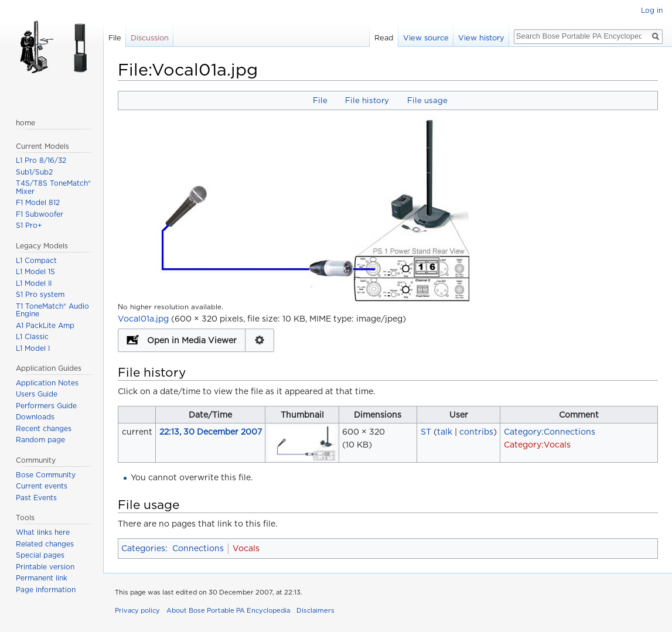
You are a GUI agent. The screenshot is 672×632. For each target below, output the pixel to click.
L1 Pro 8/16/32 (41, 160)
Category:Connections (550, 432)
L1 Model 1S (35, 271)
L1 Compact (36, 260)
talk (445, 432)
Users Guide (37, 394)
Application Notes (47, 383)
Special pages (40, 555)
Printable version (45, 567)
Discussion (150, 38)
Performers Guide (46, 406)
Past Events (36, 498)
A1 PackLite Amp (45, 325)
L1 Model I (33, 348)
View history (481, 38)
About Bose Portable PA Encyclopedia (228, 610)
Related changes (45, 544)
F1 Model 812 (38, 202)
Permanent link (42, 578)
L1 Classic (32, 337)
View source (426, 38)
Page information (46, 590)
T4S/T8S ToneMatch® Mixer (53, 187)
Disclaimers (315, 610)
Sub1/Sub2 (34, 172)
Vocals (246, 548)
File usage (427, 100)
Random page (40, 440)
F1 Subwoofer (40, 214)
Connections (198, 548)
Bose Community (46, 475)
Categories (143, 548)
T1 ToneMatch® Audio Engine (52, 310)
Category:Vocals (537, 445)
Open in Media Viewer (192, 340)
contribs (476, 432)
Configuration (260, 340)
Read (384, 38)
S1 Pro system (40, 294)
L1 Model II (34, 283)
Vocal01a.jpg (143, 319)
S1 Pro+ (29, 225)
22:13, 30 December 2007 (211, 432)
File (320, 100)
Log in (652, 10)
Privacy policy (137, 610)
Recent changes (44, 428)
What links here (43, 532)
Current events (42, 486)
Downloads (35, 417)
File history (367, 100)
